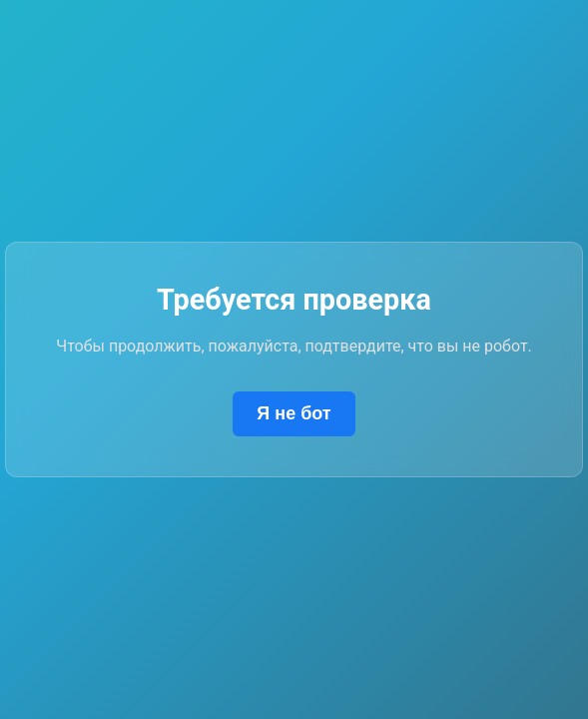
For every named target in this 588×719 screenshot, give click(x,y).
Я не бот (294, 413)
